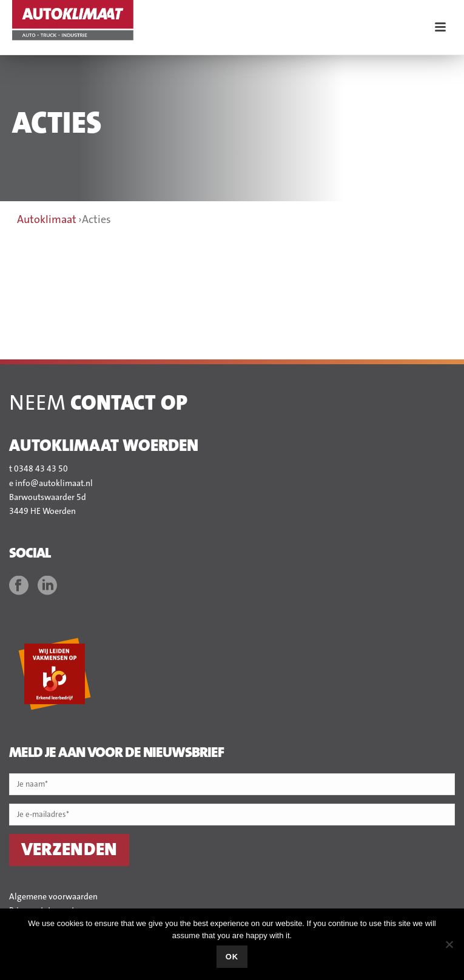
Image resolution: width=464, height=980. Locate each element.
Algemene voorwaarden (53, 897)
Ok (232, 957)
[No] (449, 944)
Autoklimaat (47, 220)
